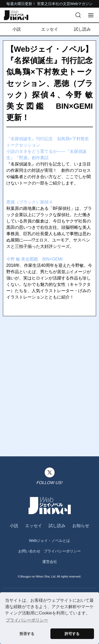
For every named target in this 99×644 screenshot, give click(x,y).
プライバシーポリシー (62, 551)
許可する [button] (72, 634)
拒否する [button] (27, 634)
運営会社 (50, 562)
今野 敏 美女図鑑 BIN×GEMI (35, 259)
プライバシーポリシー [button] (27, 620)
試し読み (82, 29)
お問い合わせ (29, 551)
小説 (17, 29)
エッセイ (50, 29)
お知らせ (81, 526)
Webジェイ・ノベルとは (49, 541)
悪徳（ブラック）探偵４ (30, 202)
